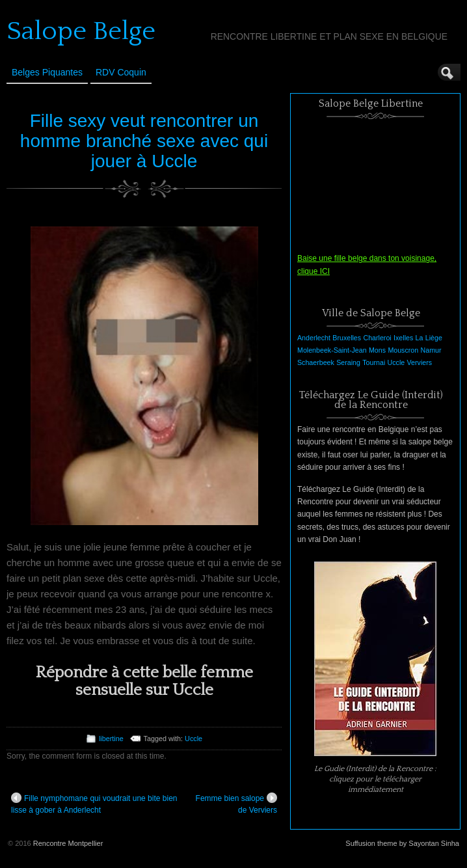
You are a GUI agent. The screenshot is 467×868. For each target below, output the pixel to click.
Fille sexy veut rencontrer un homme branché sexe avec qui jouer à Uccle (144, 141)
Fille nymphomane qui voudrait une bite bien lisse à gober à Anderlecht (94, 804)
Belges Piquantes (47, 72)
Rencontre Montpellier (68, 843)
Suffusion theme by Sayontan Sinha (402, 843)
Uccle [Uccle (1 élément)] (396, 362)
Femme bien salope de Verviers (236, 804)
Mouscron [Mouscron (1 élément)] (403, 350)
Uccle (193, 739)
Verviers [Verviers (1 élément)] (420, 362)
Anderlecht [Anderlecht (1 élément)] (314, 338)
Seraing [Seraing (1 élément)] (348, 362)
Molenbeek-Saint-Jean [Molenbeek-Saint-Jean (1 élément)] (332, 350)
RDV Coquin (121, 72)
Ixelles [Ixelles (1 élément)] (403, 338)
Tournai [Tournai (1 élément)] (374, 362)
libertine (111, 739)
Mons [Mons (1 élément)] (377, 350)
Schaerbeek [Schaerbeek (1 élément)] (316, 362)
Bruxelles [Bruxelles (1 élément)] (347, 338)
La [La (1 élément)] (420, 338)
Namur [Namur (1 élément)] (431, 350)
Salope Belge (81, 31)
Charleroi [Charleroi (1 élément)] (377, 338)
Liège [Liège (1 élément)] (434, 338)
